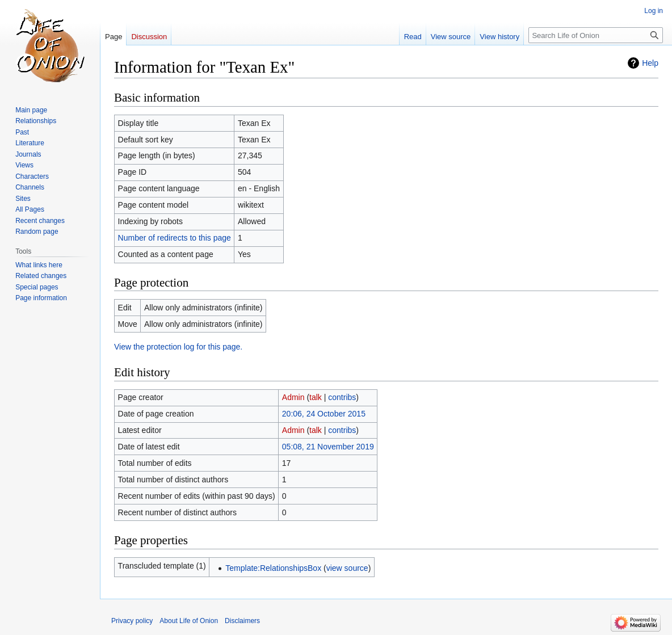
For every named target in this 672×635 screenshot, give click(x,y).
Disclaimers (242, 621)
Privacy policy (132, 621)
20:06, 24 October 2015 (324, 414)
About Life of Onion (189, 621)
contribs (342, 397)
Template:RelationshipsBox (273, 568)
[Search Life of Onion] (596, 35)
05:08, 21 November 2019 (328, 447)
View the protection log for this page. (178, 347)
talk (316, 397)
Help (650, 63)
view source (347, 568)
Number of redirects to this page (175, 238)
